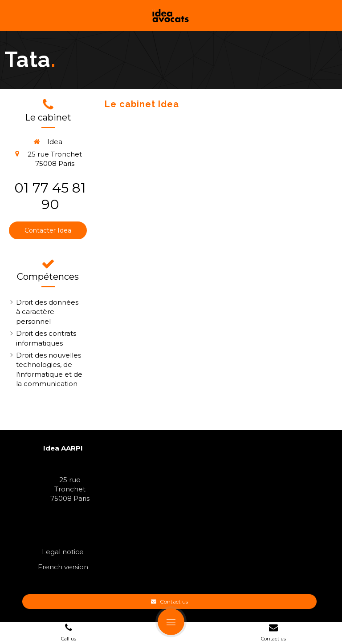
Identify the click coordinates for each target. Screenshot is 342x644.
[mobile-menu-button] (171, 622)
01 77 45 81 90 (50, 196)
